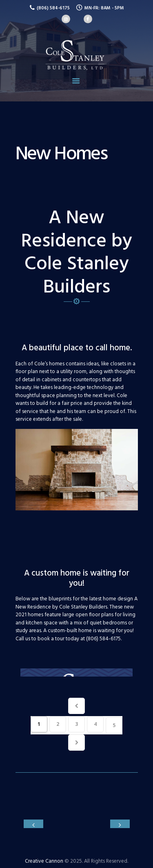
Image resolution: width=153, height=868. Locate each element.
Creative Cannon (44, 857)
